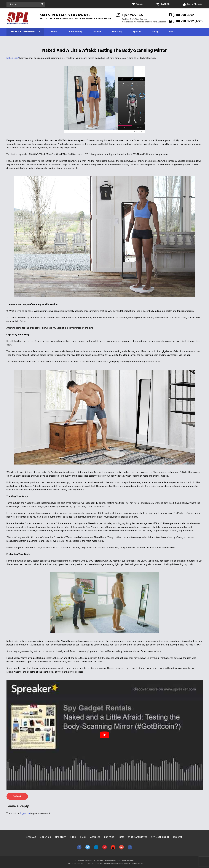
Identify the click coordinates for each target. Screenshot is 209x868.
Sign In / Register (195, 4)
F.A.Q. (155, 32)
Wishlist (140, 4)
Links (172, 32)
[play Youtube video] (105, 735)
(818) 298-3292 (183, 15)
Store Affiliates (138, 837)
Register (178, 837)
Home (54, 32)
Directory (117, 32)
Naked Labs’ (13, 58)
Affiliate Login (160, 837)
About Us (45, 837)
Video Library (75, 32)
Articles (97, 32)
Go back (17, 796)
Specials (137, 32)
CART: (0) (165, 4)
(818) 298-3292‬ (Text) (188, 21)
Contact (109, 837)
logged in (25, 813)
